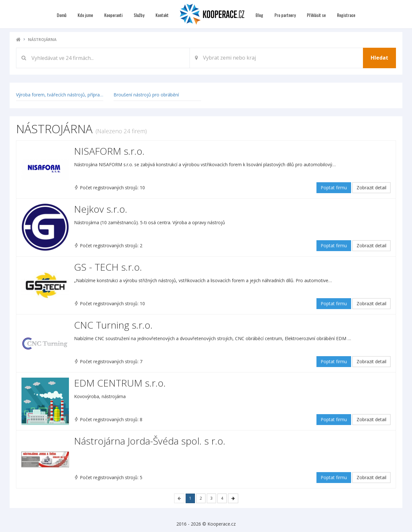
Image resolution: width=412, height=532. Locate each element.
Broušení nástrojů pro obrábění (146, 95)
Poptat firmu (334, 188)
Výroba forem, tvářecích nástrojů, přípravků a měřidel (72, 95)
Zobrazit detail (371, 188)
